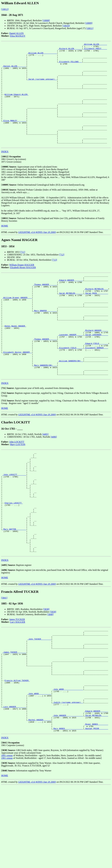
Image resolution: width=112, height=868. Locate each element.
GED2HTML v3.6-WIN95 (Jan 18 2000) (37, 253)
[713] (54, 280)
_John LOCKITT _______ (14, 520)
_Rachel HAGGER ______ (39, 800)
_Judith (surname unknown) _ (68, 779)
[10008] (46, 20)
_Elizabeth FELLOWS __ (70, 65)
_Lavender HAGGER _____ (71, 367)
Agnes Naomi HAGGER (15, 357)
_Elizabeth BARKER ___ (96, 383)
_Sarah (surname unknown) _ (42, 86)
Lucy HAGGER (18, 684)
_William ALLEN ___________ (42, 55)
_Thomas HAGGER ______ (45, 307)
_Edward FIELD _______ (96, 378)
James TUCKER (17, 681)
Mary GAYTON (18, 485)
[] (5, 177)
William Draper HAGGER (22, 285)
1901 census (7, 840)
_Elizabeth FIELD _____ (71, 383)
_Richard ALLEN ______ (70, 50)
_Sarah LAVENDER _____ (96, 367)
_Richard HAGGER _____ (96, 362)
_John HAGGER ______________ (68, 794)
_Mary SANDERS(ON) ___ (45, 404)
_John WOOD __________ (39, 768)
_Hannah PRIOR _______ (96, 810)
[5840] (50, 676)
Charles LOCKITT (14, 554)
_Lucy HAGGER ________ (14, 784)
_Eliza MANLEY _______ (14, 136)
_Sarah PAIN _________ (96, 318)
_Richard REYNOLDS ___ (96, 312)
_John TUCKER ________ (39, 703)
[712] (62, 275)
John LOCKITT (17, 483)
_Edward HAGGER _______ (71, 302)
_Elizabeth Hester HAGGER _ (17, 388)
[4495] (45, 475)
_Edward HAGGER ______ (96, 789)
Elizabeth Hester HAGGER (23, 288)
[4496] (54, 478)
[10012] (5, 9)
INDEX (5, 172)
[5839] (53, 673)
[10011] (90, 28)
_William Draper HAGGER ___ (17, 323)
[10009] (89, 23)
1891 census (7, 838)
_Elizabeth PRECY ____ (95, 50)
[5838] (46, 671)
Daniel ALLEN (16, 33)
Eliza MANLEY (18, 36)
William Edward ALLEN (16, 105)
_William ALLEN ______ (95, 45)
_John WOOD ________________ (68, 763)
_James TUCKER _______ (14, 718)
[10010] (66, 26)
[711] (23, 273)
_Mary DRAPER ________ (45, 339)
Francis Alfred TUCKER (17, 752)
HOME (5, 246)
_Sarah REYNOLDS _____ (96, 794)
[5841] (4, 659)
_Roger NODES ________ (96, 805)
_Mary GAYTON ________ (14, 586)
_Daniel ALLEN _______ (14, 71)
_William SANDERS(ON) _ (71, 399)
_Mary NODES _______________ (68, 810)
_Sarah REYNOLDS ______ (71, 318)
